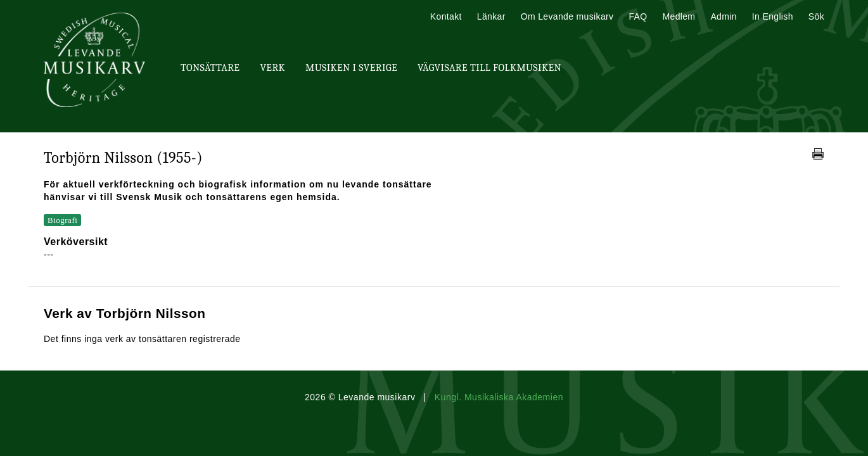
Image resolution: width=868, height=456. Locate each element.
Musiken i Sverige (351, 68)
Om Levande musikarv (567, 16)
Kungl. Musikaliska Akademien (499, 397)
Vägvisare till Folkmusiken (489, 68)
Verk (272, 68)
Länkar (491, 16)
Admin (723, 16)
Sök (816, 16)
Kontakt (446, 16)
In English (773, 16)
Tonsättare (210, 68)
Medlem (679, 16)
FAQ (638, 16)
